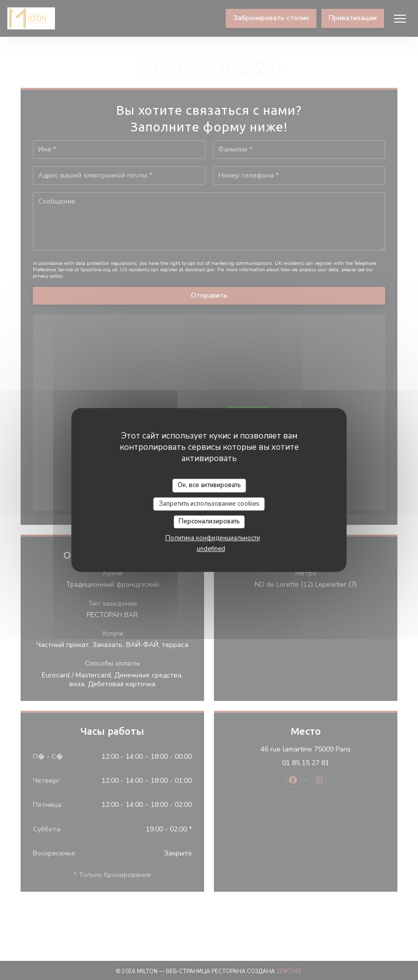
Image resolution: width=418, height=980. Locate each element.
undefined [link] (211, 549)
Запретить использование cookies (209, 504)
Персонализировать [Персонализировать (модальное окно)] (209, 521)
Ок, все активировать (209, 485)
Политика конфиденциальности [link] (213, 538)
